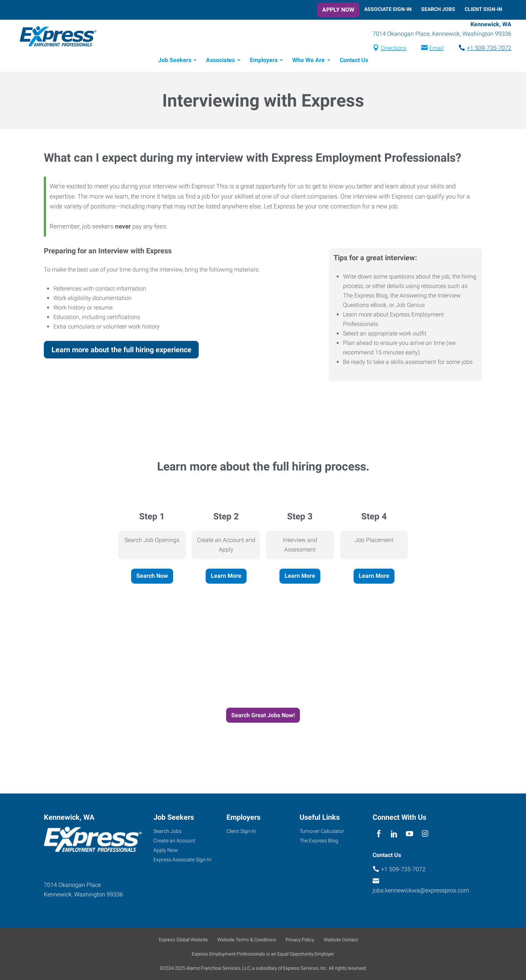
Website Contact (341, 940)
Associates (220, 61)
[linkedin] (394, 834)
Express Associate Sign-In (182, 860)
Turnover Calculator (322, 831)
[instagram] (425, 834)
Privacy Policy (300, 940)
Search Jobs (438, 9)
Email (427, 49)
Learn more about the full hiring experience (121, 351)
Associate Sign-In (388, 9)
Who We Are (308, 61)
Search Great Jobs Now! (263, 716)
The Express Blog (319, 841)
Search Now (152, 577)
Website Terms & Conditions (247, 940)
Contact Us (354, 61)
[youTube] (410, 834)
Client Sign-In (483, 9)
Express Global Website (183, 940)
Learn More (226, 577)
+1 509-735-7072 (480, 49)
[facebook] (379, 834)
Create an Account (174, 841)
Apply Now (338, 10)
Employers (264, 61)
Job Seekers (175, 61)
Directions (385, 49)
